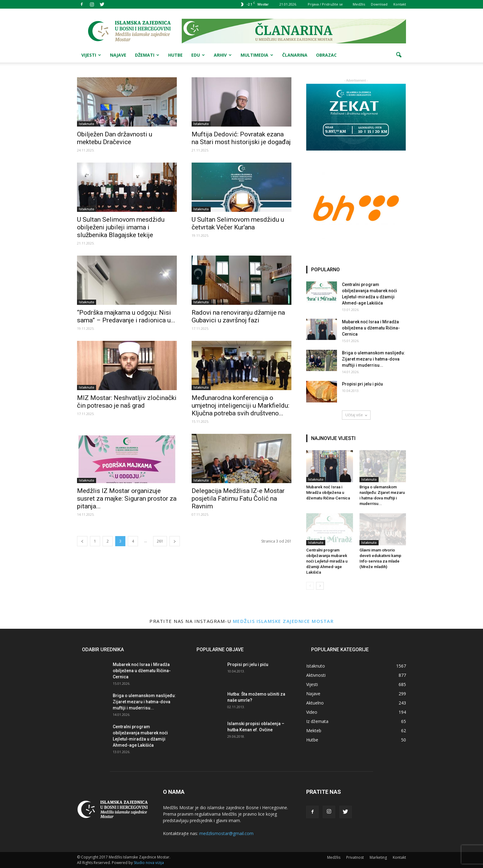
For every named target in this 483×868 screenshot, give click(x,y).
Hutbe (175, 55)
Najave (118, 55)
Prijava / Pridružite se (325, 4)
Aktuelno (315, 703)
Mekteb (314, 731)
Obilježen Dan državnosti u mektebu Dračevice (115, 138)
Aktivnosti (316, 675)
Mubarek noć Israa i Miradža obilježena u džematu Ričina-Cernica (371, 328)
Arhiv (223, 55)
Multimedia (257, 55)
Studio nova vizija (149, 863)
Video (312, 712)
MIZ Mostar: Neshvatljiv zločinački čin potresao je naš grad (127, 402)
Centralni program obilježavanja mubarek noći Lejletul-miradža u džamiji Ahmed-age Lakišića (327, 561)
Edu (198, 55)
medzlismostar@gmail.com (226, 833)
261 (160, 541)
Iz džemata (317, 721)
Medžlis (359, 4)
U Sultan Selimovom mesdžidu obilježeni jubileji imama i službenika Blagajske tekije (121, 227)
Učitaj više (356, 415)
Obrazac (326, 55)
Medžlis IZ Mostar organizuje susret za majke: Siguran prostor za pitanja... (127, 499)
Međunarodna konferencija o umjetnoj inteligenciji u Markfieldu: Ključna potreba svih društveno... (240, 406)
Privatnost (355, 857)
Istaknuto (87, 124)
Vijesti (91, 55)
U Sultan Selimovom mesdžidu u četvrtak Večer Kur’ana (238, 223)
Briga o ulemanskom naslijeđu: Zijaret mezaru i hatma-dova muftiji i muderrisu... (373, 359)
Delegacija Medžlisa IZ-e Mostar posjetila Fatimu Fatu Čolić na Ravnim (238, 499)
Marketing (378, 857)
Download (379, 4)
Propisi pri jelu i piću (362, 384)
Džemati (147, 55)
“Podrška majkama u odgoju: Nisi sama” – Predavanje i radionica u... (126, 316)
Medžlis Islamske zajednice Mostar (283, 621)
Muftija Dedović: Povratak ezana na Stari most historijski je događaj (241, 138)
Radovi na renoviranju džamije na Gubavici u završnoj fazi (238, 316)
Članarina (295, 55)
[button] (399, 55)
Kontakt (400, 4)
